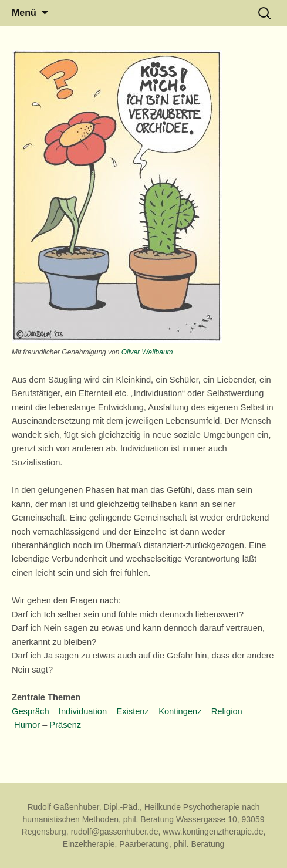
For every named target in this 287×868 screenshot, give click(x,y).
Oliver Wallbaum (147, 352)
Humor (27, 725)
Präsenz (65, 725)
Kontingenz (180, 711)
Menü (24, 13)
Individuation (83, 711)
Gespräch (31, 711)
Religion (227, 711)
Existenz (132, 711)
